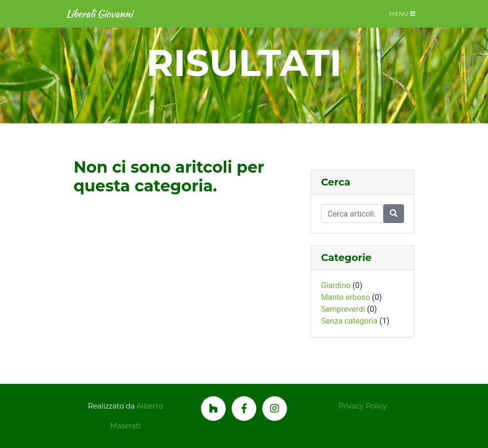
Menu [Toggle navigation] (402, 14)
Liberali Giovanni (99, 14)
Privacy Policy (363, 406)
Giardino (336, 285)
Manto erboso (346, 297)
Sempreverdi (343, 309)
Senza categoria (349, 321)
